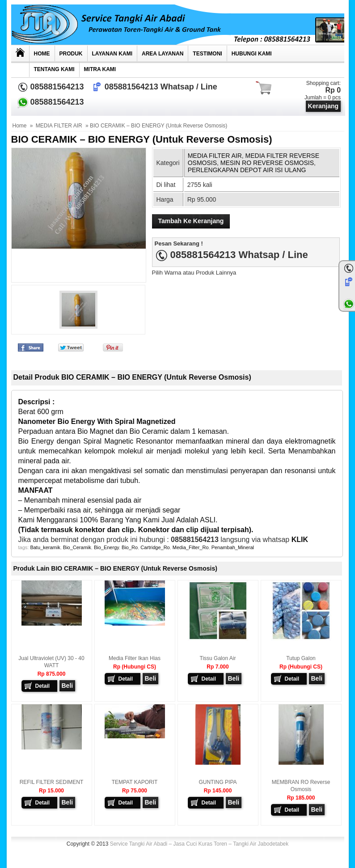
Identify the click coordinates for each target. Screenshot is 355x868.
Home (42, 54)
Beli (68, 686)
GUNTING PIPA (218, 782)
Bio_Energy (106, 547)
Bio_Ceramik (77, 547)
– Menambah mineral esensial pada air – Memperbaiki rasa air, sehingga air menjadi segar (99, 500)
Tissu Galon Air (218, 658)
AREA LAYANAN (163, 54)
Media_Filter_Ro (191, 547)
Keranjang (323, 106)
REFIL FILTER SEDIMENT (52, 782)
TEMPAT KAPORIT (135, 782)
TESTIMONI (207, 54)
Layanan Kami (112, 54)
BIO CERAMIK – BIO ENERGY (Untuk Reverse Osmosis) (142, 139)
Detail (43, 686)
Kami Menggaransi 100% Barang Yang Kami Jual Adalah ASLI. (118, 520)
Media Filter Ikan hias (135, 658)
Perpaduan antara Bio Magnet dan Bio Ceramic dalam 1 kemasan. (124, 431)
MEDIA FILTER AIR (59, 126)
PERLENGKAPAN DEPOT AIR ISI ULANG (247, 170)
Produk (71, 54)
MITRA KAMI (100, 69)
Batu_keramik (45, 547)
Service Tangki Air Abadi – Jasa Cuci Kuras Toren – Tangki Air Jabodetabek (199, 844)
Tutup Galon (301, 658)
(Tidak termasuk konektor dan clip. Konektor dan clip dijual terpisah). (136, 530)
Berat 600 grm (42, 412)
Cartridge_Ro (155, 547)
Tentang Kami (54, 69)
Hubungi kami (252, 54)
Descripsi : (38, 402)
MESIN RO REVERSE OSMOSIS (267, 163)
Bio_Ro (130, 547)
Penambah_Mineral (233, 547)
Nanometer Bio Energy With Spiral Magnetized (97, 421)
